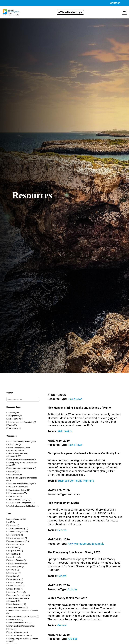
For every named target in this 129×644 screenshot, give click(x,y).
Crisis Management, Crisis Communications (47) (18, 449)
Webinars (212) (14, 428)
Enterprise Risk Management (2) (20, 626)
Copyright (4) (13, 576)
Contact (115, 3)
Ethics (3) (11, 629)
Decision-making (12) (16, 604)
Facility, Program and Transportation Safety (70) (22, 464)
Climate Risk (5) (14, 445)
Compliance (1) (14, 557)
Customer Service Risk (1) (18, 595)
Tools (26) (12, 425)
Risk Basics (64, 431)
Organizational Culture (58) (18, 490)
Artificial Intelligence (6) (17, 532)
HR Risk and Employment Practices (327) (22, 479)
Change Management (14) (18, 541)
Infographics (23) (14, 416)
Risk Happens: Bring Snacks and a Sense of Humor (80, 408)
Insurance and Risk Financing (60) (21, 484)
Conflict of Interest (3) (16, 560)
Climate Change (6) (15, 544)
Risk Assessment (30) (17, 493)
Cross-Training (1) (15, 589)
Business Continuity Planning (76, 481)
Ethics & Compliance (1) (17, 632)
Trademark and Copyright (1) (19, 500)
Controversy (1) (14, 573)
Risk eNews (75, 399)
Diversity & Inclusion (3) (17, 607)
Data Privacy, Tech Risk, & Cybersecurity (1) (18, 600)
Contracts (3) (13, 570)
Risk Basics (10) (14, 496)
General (62, 530)
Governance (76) (14, 475)
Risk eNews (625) (15, 419)
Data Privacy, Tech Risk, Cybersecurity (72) (17, 455)
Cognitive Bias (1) (15, 551)
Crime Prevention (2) (16, 586)
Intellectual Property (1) (17, 487)
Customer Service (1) (16, 592)
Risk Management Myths (63, 503)
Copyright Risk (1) (15, 579)
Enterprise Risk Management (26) (21, 459)
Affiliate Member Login (70, 12)
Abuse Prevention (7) (16, 519)
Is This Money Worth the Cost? (67, 598)
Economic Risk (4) (15, 620)
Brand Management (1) (17, 538)
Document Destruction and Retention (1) (22, 612)
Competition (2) (14, 554)
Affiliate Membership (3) (17, 528)
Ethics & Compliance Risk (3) (19, 635)
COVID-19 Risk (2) (15, 583)
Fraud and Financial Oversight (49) (21, 468)
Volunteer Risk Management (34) (21, 503)
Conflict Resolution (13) (17, 563)
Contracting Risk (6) (15, 567)
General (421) (13, 471)
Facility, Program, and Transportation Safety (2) (22, 640)
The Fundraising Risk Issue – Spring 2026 (74, 552)
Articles (73, 589)
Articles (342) (13, 413)
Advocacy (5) (13, 525)
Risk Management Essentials (86, 544)
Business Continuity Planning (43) (21, 442)
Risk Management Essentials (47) (21, 422)
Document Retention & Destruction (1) (23, 616)
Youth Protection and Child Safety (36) (23, 506)
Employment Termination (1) (19, 623)
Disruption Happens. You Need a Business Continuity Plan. (84, 453)
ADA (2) (11, 522)
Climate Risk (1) (14, 548)
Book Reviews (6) (15, 535)
